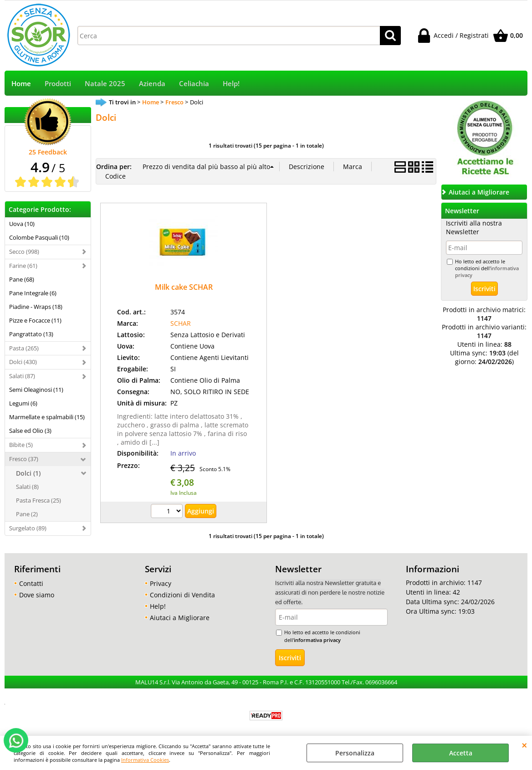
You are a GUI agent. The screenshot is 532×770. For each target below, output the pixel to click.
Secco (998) (24, 252)
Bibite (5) (21, 445)
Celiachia (194, 84)
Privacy (161, 583)
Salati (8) (27, 487)
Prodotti (58, 84)
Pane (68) (22, 279)
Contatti (31, 583)
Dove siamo (37, 595)
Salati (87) (22, 376)
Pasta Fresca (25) (38, 500)
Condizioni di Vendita (182, 595)
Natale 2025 (105, 84)
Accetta (461, 753)
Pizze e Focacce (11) (35, 320)
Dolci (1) (28, 473)
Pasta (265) (24, 348)
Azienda (152, 84)
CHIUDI (524, 745)
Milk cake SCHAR (184, 287)
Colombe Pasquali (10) (39, 237)
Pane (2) (27, 514)
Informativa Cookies (145, 760)
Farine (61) (23, 266)
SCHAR (181, 323)
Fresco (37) (24, 459)
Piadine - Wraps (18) (36, 307)
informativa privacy (317, 640)
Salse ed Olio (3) (30, 431)
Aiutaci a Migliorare (180, 618)
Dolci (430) (23, 362)
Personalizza (355, 753)
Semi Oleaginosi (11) (36, 390)
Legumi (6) (23, 403)
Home (21, 84)
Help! (231, 84)
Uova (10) (22, 224)
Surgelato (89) (28, 528)
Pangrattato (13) (31, 334)
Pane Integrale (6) (33, 293)
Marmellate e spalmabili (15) (47, 417)
